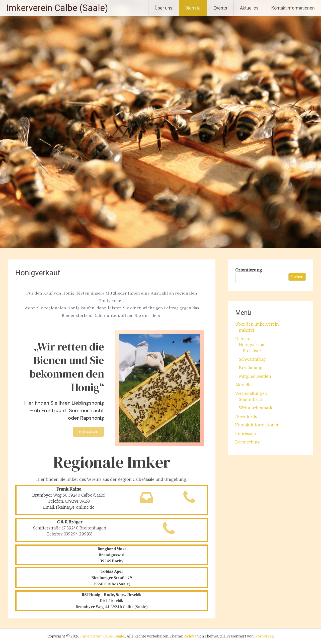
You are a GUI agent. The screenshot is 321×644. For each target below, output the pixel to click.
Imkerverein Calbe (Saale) (57, 8)
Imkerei (247, 330)
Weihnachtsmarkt (256, 408)
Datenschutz (248, 442)
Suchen (297, 277)
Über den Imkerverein (257, 324)
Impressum (246, 433)
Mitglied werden (255, 376)
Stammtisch (251, 399)
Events (220, 8)
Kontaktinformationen (293, 8)
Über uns (164, 8)
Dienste (193, 8)
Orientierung (249, 270)
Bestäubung (251, 368)
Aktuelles (249, 8)
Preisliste (252, 351)
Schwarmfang (252, 359)
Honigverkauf (252, 345)
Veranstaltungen (251, 393)
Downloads (246, 416)
